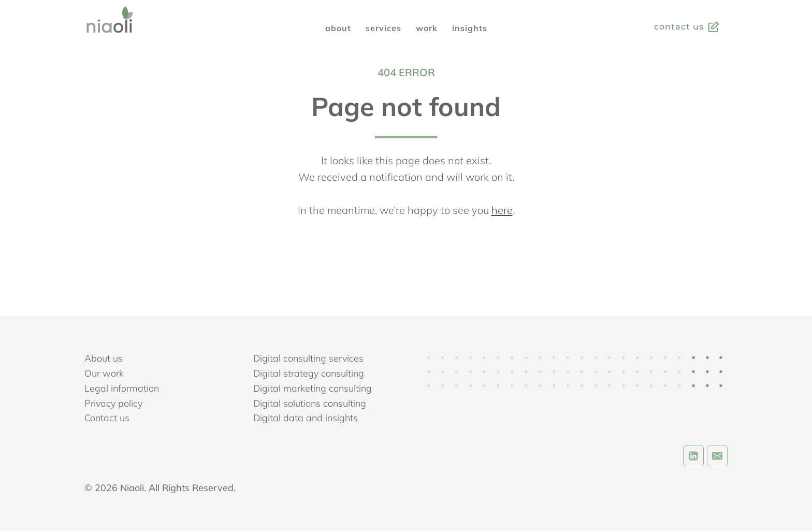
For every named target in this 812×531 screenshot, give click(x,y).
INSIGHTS (470, 28)
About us (104, 358)
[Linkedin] (693, 456)
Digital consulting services (308, 358)
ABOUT (338, 28)
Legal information (122, 388)
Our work (104, 373)
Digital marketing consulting (313, 388)
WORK (427, 28)
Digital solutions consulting (310, 403)
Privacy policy (113, 403)
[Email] (717, 456)
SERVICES (383, 28)
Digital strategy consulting (309, 373)
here (502, 210)
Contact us (107, 418)
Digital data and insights (306, 418)
